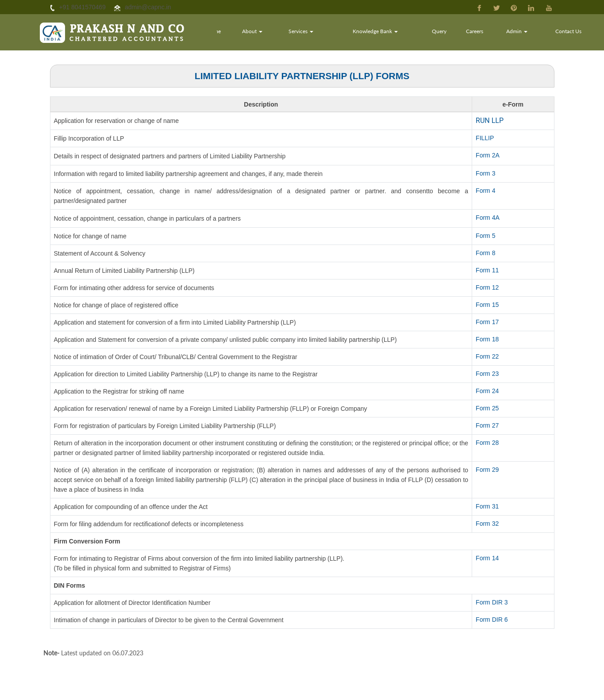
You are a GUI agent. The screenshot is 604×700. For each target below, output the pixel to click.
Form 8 (485, 253)
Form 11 (487, 270)
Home (235, 33)
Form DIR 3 (492, 602)
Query (448, 33)
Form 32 (487, 524)
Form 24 (487, 391)
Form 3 (485, 173)
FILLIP (485, 138)
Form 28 (487, 443)
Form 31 (487, 506)
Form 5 (485, 236)
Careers (482, 33)
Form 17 (487, 322)
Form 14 (487, 558)
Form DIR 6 (492, 620)
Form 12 (487, 287)
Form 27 (487, 425)
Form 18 (487, 339)
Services (318, 33)
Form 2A (488, 155)
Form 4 (485, 191)
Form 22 (487, 356)
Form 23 (487, 374)
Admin (522, 33)
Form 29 (487, 470)
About (271, 33)
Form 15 (487, 305)
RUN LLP (490, 120)
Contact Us (570, 33)
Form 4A (488, 218)
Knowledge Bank (388, 33)
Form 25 (487, 408)
